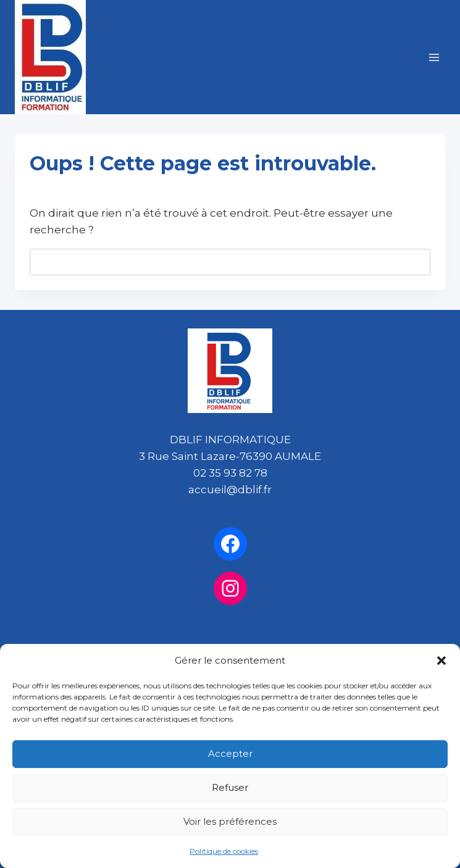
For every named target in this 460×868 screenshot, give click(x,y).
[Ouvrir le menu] (434, 57)
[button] (441, 661)
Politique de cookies (224, 851)
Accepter (230, 753)
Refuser (230, 787)
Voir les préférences (230, 821)
